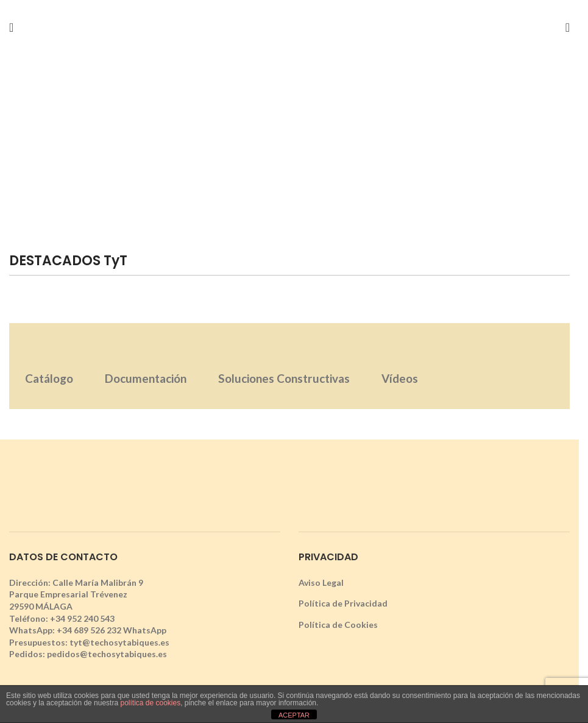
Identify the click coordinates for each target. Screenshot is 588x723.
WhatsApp (145, 630)
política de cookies (150, 703)
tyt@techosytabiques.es (119, 642)
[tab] (49, 366)
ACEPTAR (294, 715)
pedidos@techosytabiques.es (107, 654)
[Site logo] (289, 27)
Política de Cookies (338, 625)
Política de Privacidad (343, 603)
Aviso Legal (321, 582)
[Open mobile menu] (11, 27)
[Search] (568, 27)
